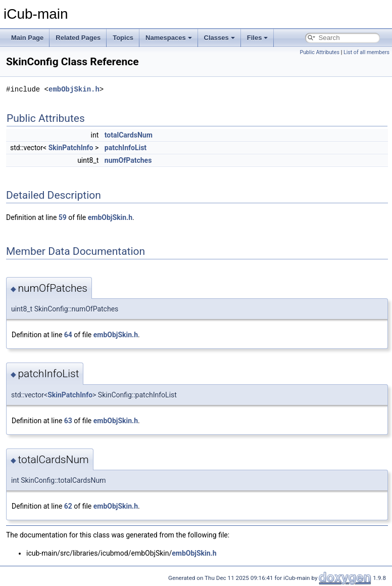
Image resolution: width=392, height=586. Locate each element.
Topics (123, 38)
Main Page (27, 38)
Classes (219, 38)
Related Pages (78, 38)
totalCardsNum (129, 135)
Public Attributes (320, 52)
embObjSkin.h (74, 89)
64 (68, 335)
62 (68, 506)
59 (63, 217)
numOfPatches (128, 160)
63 (68, 421)
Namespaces (169, 38)
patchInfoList (126, 148)
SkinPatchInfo (71, 148)
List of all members (366, 52)
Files (258, 38)
